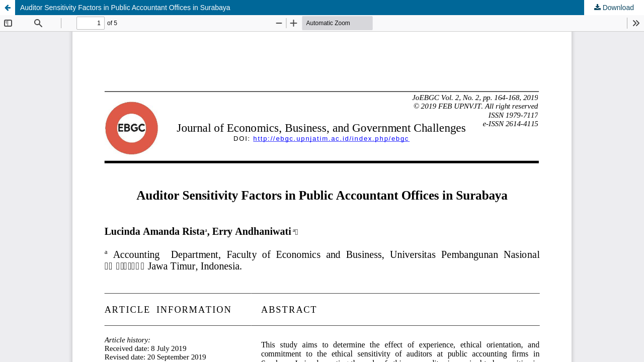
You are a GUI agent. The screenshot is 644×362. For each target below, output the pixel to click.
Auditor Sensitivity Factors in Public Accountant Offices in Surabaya (125, 8)
